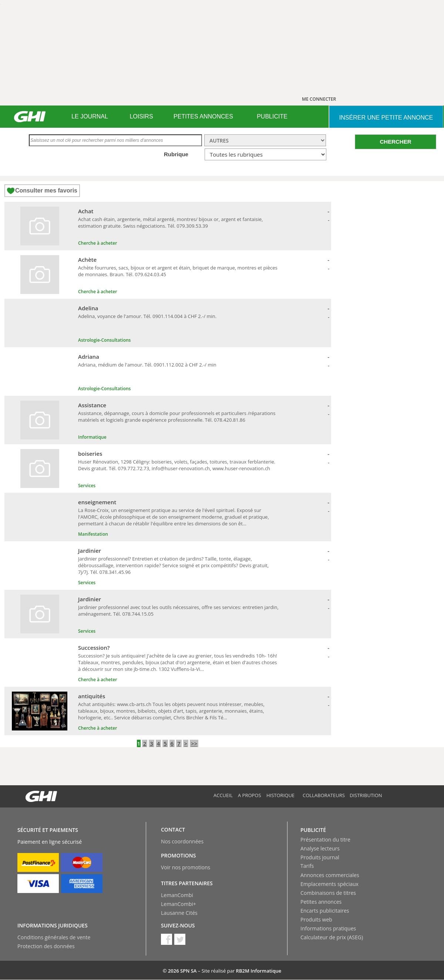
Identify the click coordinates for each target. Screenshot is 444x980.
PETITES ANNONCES (203, 116)
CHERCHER (395, 142)
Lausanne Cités (179, 913)
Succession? (94, 648)
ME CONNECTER (319, 99)
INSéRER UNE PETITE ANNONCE (386, 118)
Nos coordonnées (182, 841)
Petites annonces (321, 902)
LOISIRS (141, 116)
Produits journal (320, 857)
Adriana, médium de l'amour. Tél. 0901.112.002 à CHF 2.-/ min (147, 365)
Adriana (89, 357)
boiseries (90, 454)
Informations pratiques (328, 928)
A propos (250, 795)
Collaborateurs (324, 795)
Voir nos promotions (186, 867)
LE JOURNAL (90, 116)
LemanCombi (177, 895)
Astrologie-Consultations (104, 340)
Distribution (366, 795)
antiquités (92, 696)
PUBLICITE (272, 116)
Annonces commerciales (330, 875)
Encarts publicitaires (325, 911)
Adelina (88, 308)
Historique (280, 795)
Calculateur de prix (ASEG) (332, 937)
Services (87, 486)
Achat (86, 211)
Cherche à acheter (97, 243)
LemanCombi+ (179, 904)
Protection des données (46, 946)
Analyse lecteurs (320, 848)
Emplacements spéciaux (329, 884)
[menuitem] (90, 117)
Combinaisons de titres (328, 893)
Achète (87, 260)
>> (194, 743)
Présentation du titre (325, 839)
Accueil (223, 795)
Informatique (92, 437)
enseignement (97, 502)
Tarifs (307, 866)
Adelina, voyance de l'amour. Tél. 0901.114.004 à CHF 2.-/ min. (147, 316)
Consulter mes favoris (46, 190)
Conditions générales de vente (54, 937)
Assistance (92, 405)
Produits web (316, 919)
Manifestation (93, 534)
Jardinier (90, 551)
